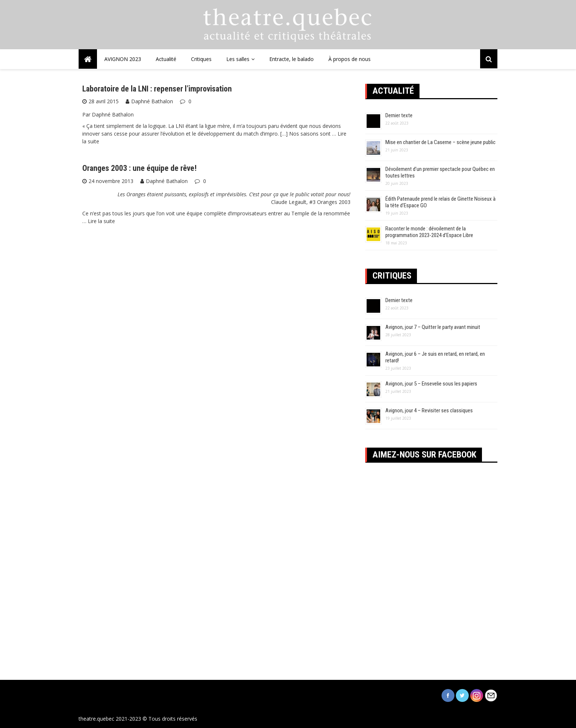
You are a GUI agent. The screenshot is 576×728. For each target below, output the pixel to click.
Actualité (166, 59)
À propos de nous (350, 59)
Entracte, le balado (291, 59)
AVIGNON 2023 (123, 59)
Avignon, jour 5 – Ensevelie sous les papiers (431, 384)
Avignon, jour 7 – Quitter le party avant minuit (433, 327)
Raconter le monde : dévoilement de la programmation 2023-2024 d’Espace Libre (429, 232)
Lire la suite (101, 221)
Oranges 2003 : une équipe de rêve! (139, 168)
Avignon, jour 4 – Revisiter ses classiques (429, 410)
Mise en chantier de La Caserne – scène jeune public (440, 142)
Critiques (201, 59)
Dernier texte (399, 115)
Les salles (238, 59)
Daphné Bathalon (152, 101)
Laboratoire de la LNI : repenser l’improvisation (157, 89)
